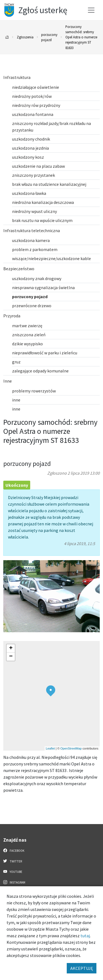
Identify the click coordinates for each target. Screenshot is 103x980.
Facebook (14, 850)
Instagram (14, 882)
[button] (51, 691)
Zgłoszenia (25, 37)
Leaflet (50, 748)
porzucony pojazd (49, 37)
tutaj (85, 936)
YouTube (13, 871)
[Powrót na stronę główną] (7, 37)
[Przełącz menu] (91, 10)
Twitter (13, 861)
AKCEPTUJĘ (82, 968)
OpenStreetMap (71, 748)
